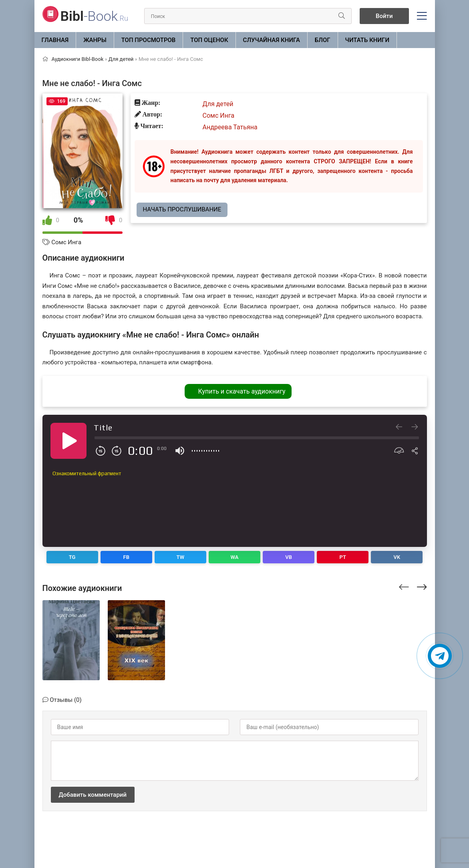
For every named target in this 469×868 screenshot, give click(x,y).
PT (343, 557)
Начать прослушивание (182, 209)
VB (289, 557)
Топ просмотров (149, 40)
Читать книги (367, 40)
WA (235, 557)
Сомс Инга (66, 242)
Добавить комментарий (93, 795)
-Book (94, 16)
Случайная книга (272, 40)
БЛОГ (323, 40)
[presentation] (404, 586)
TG (72, 557)
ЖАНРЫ (95, 40)
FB (126, 557)
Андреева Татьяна (230, 127)
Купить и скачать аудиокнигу (242, 391)
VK (397, 557)
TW (181, 557)
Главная (55, 40)
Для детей (218, 104)
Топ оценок (209, 40)
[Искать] (342, 16)
